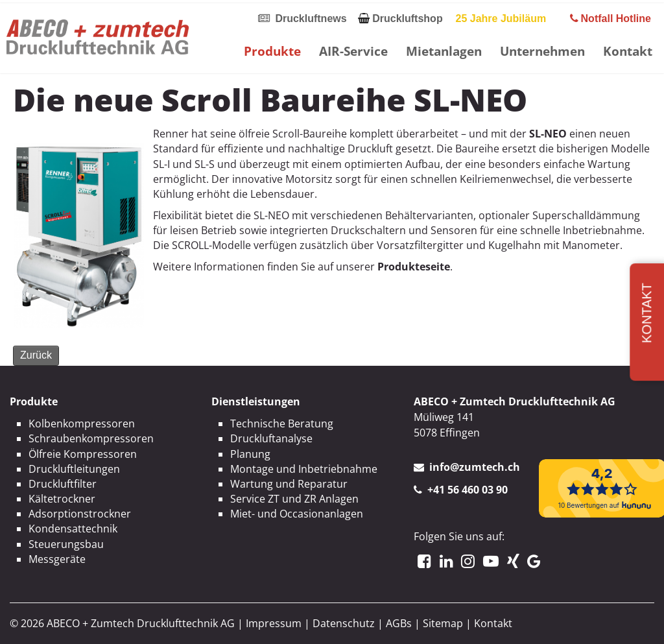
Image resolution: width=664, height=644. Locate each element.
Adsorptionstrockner (80, 514)
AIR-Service (353, 51)
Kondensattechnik (73, 529)
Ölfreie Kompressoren (83, 454)
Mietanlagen (444, 51)
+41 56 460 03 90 (468, 490)
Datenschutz (344, 623)
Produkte (272, 51)
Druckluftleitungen (74, 469)
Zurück (36, 355)
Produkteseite (414, 267)
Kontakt (628, 51)
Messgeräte (57, 559)
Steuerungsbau (66, 544)
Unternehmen (542, 51)
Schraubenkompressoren (91, 438)
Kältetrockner (62, 499)
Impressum (274, 623)
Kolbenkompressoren (82, 423)
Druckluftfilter (63, 484)
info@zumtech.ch (475, 467)
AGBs (399, 623)
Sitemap (443, 623)
